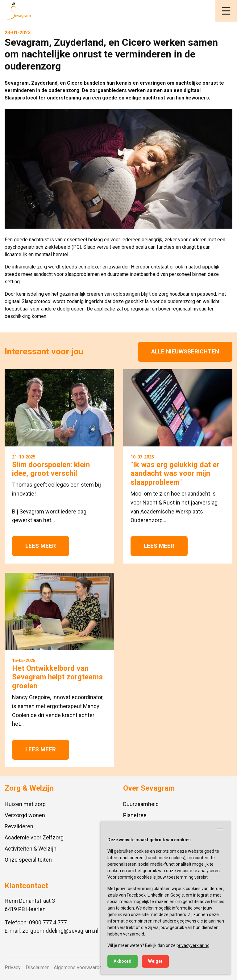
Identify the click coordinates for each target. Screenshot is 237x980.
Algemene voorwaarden (79, 967)
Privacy (13, 967)
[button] (226, 11)
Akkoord (123, 961)
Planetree (135, 815)
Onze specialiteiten (28, 860)
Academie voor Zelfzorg (34, 837)
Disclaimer (37, 967)
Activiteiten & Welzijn (31, 849)
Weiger (155, 961)
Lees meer (41, 546)
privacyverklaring (193, 945)
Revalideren (19, 826)
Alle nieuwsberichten (185, 351)
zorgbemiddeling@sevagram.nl (60, 931)
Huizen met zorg (25, 804)
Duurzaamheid (141, 804)
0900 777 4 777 (48, 922)
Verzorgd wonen (25, 815)
